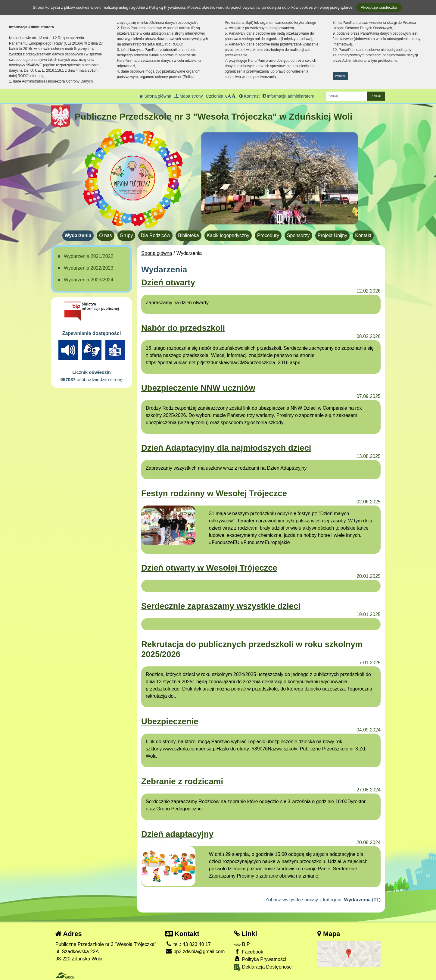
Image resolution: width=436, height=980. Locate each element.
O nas (106, 235)
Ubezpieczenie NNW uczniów (198, 388)
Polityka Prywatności (260, 959)
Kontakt (363, 235)
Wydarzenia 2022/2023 (89, 268)
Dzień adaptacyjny (177, 834)
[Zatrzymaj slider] (279, 218)
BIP (242, 944)
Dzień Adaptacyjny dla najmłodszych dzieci (226, 448)
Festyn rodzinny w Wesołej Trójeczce (214, 493)
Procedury (268, 235)
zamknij (340, 76)
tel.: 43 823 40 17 (188, 944)
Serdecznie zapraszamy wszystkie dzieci (221, 606)
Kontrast (249, 96)
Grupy (126, 235)
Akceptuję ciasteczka (379, 7)
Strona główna (155, 96)
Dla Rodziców (155, 235)
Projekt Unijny (333, 235)
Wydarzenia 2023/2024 (89, 280)
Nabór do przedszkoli (183, 328)
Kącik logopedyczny (228, 235)
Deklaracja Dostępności (263, 967)
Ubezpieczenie (170, 721)
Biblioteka (188, 235)
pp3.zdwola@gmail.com (195, 952)
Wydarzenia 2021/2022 (89, 256)
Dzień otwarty (168, 282)
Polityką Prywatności (167, 7)
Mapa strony (189, 96)
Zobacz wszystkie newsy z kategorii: (323, 900)
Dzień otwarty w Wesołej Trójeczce (209, 568)
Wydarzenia (78, 235)
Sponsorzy (298, 235)
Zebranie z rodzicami (182, 781)
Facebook (248, 952)
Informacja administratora (288, 96)
